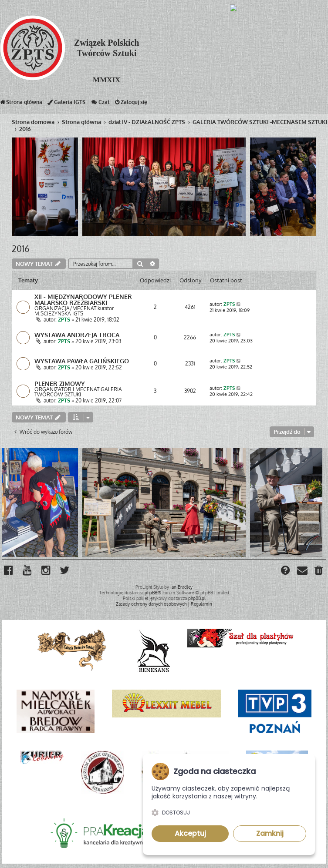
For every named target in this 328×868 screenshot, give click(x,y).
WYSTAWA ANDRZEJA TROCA (77, 335)
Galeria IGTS (66, 104)
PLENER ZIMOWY (60, 383)
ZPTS (64, 320)
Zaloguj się (131, 104)
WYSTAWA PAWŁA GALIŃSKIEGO (82, 361)
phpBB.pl (197, 598)
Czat (100, 104)
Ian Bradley (181, 587)
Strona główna (21, 104)
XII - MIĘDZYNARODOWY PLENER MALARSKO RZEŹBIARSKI (83, 299)
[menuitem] (319, 571)
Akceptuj (190, 833)
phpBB (151, 593)
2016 (21, 248)
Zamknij (270, 833)
